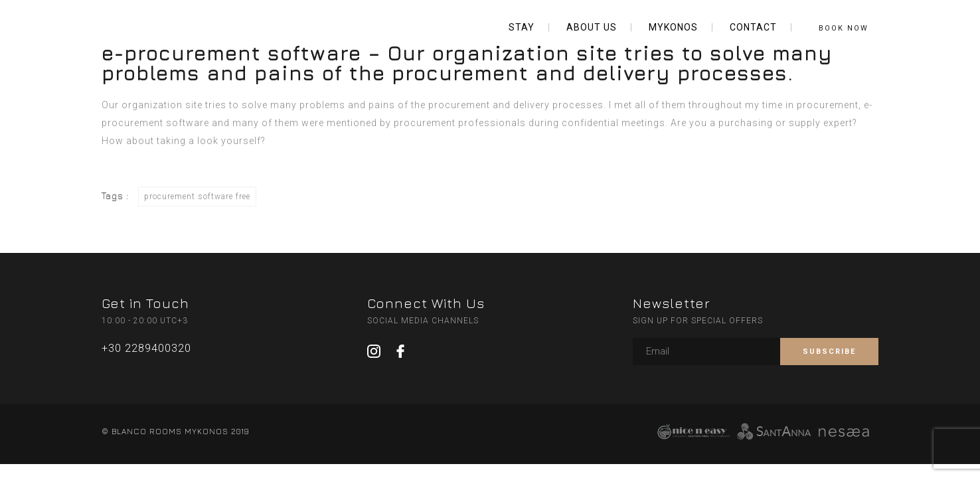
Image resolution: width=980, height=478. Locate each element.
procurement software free (197, 197)
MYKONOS (673, 27)
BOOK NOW (844, 28)
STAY (522, 27)
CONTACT (753, 27)
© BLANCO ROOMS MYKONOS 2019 (175, 431)
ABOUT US (592, 27)
